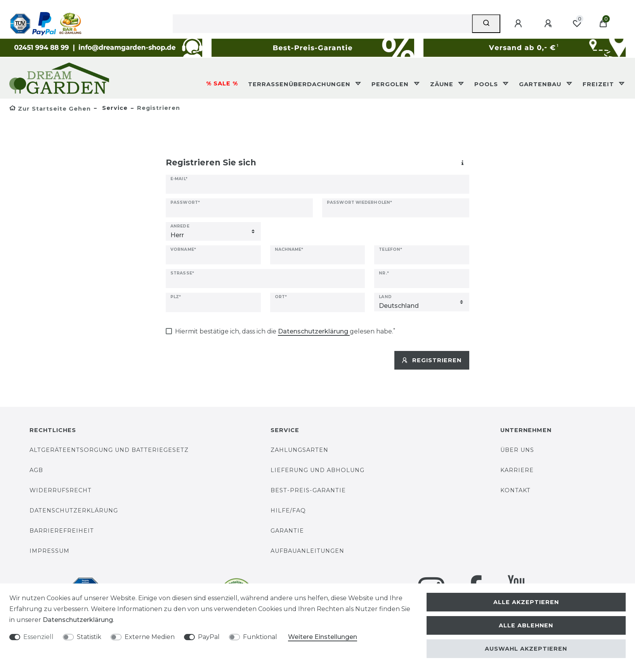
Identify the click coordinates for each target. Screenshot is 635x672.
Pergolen (391, 84)
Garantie (287, 531)
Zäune (443, 84)
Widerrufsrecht (61, 490)
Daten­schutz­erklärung (78, 620)
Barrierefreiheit (62, 531)
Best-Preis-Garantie (308, 490)
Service (114, 108)
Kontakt (515, 490)
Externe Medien (150, 637)
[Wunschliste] (577, 24)
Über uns (517, 450)
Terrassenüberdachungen (300, 84)
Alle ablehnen (526, 625)
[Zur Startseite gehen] (50, 109)
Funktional (260, 637)
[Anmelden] (519, 24)
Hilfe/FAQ (288, 511)
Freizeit (599, 84)
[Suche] (486, 24)
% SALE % (222, 83)
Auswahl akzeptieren (526, 649)
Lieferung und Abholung (317, 470)
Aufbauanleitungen (307, 551)
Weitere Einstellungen (323, 637)
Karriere (517, 470)
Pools (487, 84)
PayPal (209, 637)
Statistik (89, 637)
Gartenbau (541, 84)
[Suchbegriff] (322, 24)
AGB (36, 470)
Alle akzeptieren (526, 602)
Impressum (49, 551)
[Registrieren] (549, 24)
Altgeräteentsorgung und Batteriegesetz (109, 450)
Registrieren (432, 360)
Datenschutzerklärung (74, 511)
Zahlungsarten (299, 450)
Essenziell (38, 637)
